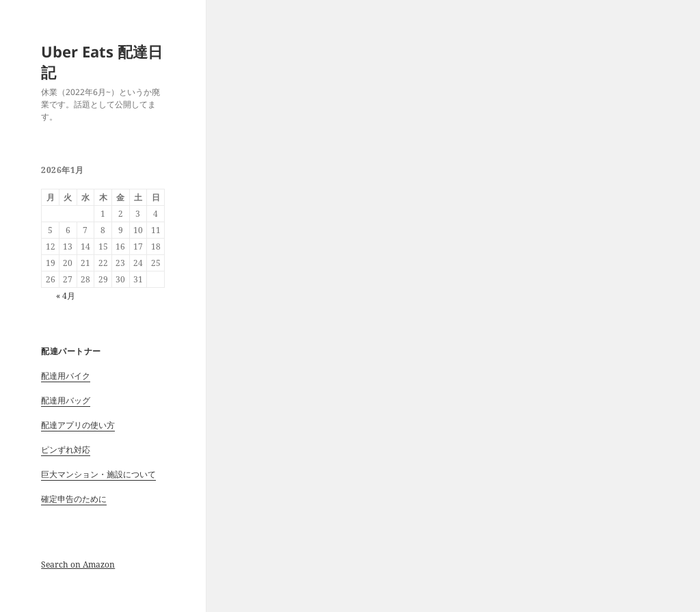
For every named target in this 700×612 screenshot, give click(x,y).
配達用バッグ (66, 400)
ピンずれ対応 (66, 450)
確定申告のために (74, 499)
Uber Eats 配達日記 (102, 62)
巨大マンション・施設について (98, 474)
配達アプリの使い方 (78, 425)
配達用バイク (66, 376)
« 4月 (66, 296)
